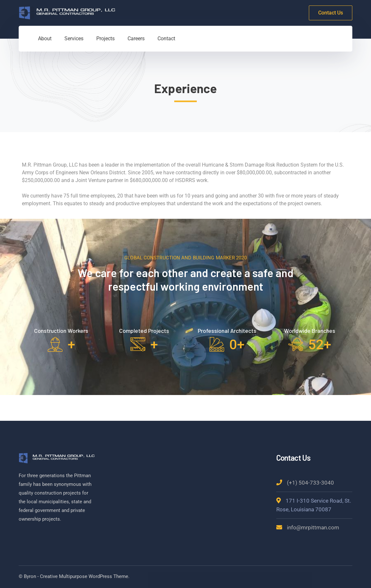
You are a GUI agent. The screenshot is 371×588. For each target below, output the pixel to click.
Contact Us (331, 13)
